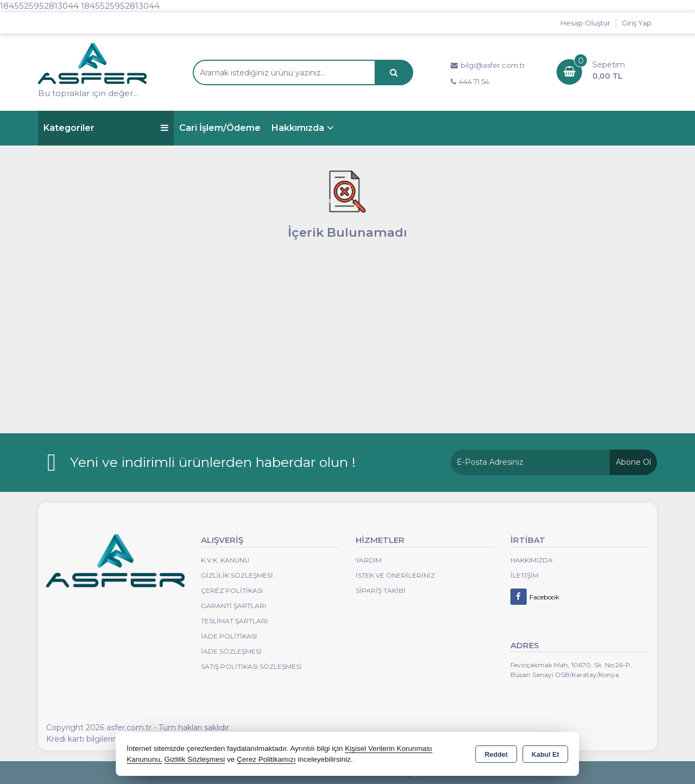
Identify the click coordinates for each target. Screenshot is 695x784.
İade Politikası (229, 636)
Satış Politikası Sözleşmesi (251, 666)
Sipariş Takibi (381, 590)
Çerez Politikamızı (266, 759)
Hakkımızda (298, 128)
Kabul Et (545, 755)
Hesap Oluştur (585, 23)
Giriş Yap (637, 23)
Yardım (369, 560)
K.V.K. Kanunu (225, 560)
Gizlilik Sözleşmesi (237, 575)
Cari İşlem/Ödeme (220, 128)
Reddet (496, 755)
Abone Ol (633, 462)
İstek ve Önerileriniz (395, 575)
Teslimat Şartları (234, 621)
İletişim (525, 575)
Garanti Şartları (233, 606)
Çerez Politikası (232, 590)
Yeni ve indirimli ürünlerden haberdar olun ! (213, 462)
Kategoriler (106, 128)
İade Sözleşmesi (231, 651)
